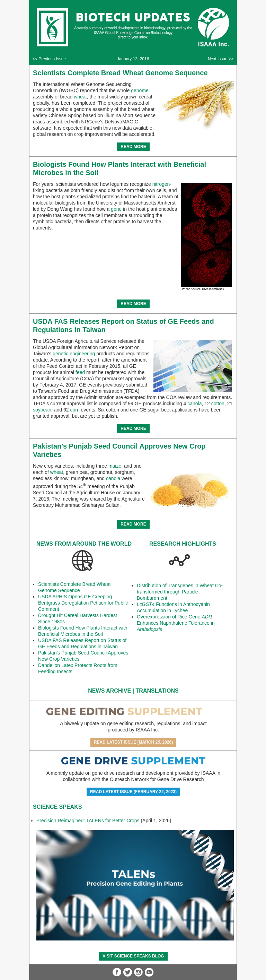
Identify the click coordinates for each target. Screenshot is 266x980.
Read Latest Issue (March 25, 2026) (134, 742)
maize (115, 466)
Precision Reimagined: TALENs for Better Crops (88, 821)
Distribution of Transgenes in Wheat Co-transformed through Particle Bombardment (180, 592)
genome (140, 90)
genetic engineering (74, 354)
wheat (80, 97)
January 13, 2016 (133, 59)
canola (194, 404)
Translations (157, 691)
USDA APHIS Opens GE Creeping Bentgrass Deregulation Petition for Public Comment (83, 603)
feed (80, 372)
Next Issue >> (221, 59)
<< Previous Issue (49, 59)
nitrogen (161, 184)
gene (116, 209)
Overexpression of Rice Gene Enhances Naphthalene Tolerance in (176, 623)
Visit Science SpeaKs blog (133, 956)
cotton (218, 404)
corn (75, 410)
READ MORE (133, 147)
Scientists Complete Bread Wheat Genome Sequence (120, 73)
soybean (42, 410)
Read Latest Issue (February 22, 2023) (133, 792)
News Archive (109, 691)
